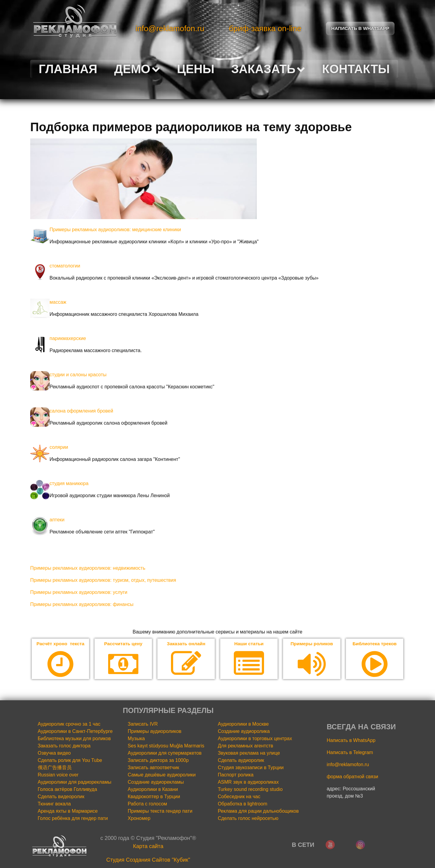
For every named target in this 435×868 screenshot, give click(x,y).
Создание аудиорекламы (156, 782)
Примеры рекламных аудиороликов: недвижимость (88, 568)
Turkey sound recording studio (250, 790)
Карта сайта (148, 847)
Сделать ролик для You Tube (70, 761)
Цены (196, 69)
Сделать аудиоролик (241, 761)
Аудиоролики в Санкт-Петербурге (75, 732)
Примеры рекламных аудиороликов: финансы (82, 604)
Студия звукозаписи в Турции (251, 768)
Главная (68, 69)
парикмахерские (68, 338)
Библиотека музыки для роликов (74, 739)
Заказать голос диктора (64, 746)
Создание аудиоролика (244, 732)
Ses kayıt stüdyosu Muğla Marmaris (166, 746)
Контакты (356, 69)
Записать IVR (143, 724)
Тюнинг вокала (54, 804)
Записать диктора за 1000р (158, 761)
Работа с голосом (147, 804)
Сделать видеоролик (61, 797)
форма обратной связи (352, 777)
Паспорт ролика (236, 775)
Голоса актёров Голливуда (68, 790)
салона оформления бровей (81, 411)
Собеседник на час (239, 797)
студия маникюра (69, 483)
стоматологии (65, 266)
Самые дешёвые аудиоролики (162, 775)
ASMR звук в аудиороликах (248, 782)
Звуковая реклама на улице (249, 753)
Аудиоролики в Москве (243, 724)
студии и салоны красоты (78, 375)
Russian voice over (58, 775)
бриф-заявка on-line (265, 28)
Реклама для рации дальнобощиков (258, 811)
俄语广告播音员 (55, 768)
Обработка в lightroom (243, 804)
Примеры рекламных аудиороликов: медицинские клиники (115, 230)
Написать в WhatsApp (351, 741)
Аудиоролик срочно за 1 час (69, 724)
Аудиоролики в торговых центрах (255, 739)
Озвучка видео (54, 753)
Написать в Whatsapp (360, 28)
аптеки (57, 520)
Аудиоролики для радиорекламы (75, 782)
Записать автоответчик (153, 768)
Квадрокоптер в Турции (154, 797)
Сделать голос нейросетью (248, 819)
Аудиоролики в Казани (153, 790)
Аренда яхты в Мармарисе (68, 811)
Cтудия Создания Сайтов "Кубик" (148, 860)
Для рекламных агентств (245, 746)
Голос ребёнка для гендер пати (73, 819)
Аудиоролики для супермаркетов (165, 753)
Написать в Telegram (350, 753)
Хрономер (139, 819)
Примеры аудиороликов (155, 732)
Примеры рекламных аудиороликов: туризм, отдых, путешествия (103, 580)
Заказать (268, 69)
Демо (137, 69)
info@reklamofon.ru (170, 28)
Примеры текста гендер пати (160, 811)
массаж (58, 302)
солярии (59, 447)
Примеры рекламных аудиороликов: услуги (79, 592)
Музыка (136, 739)
